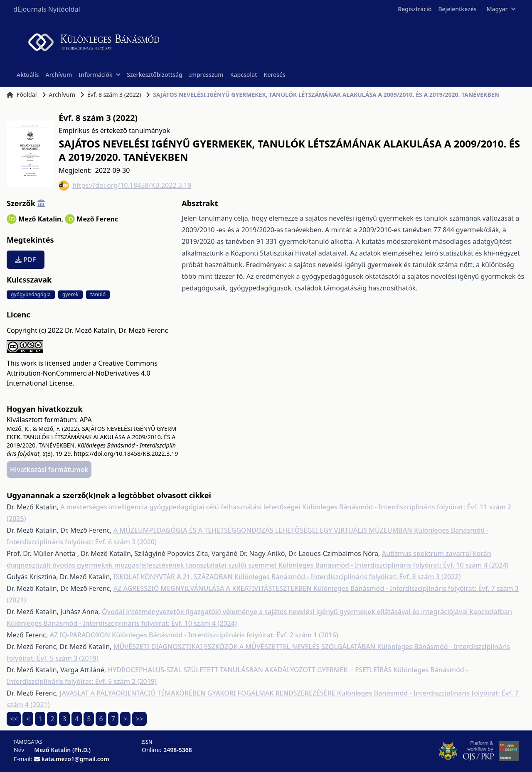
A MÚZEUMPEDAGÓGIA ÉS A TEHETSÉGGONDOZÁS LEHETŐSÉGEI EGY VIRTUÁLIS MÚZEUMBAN (264, 530)
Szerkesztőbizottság (155, 75)
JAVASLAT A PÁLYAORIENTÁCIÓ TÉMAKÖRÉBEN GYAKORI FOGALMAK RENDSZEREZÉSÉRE (198, 693)
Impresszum (206, 75)
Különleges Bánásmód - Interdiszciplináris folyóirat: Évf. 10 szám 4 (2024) (394, 565)
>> (139, 719)
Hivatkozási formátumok (49, 470)
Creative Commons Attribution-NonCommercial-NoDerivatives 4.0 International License (82, 373)
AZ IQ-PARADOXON (81, 635)
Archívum (59, 75)
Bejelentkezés (457, 9)
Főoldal (22, 95)
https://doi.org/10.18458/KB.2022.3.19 (125, 186)
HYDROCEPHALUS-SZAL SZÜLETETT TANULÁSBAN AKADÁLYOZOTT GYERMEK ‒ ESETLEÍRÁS (250, 670)
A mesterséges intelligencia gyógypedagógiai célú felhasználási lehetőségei (181, 507)
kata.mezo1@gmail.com (75, 759)
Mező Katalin (41, 219)
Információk (99, 75)
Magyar (501, 9)
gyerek (70, 294)
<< (14, 719)
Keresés (275, 75)
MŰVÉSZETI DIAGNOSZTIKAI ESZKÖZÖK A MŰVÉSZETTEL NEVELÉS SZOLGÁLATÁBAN (245, 647)
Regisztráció (415, 9)
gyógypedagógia (31, 294)
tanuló (98, 294)
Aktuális (28, 75)
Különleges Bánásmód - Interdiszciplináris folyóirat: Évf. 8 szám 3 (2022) (348, 577)
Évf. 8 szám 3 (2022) (114, 95)
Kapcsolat (244, 75)
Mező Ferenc (97, 219)
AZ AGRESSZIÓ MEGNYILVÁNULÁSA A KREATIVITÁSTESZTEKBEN (213, 588)
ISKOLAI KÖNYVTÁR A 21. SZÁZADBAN (174, 577)
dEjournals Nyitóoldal (47, 9)
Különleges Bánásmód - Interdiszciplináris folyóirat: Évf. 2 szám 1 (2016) (225, 635)
